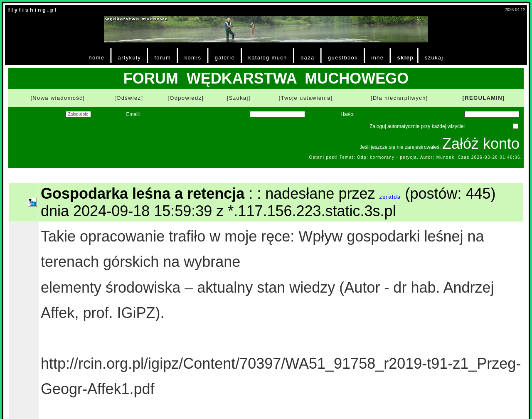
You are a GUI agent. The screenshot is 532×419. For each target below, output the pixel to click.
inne (377, 58)
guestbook (343, 58)
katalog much (267, 58)
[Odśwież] (129, 98)
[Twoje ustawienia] (306, 98)
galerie (225, 58)
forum (163, 58)
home (96, 58)
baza (308, 58)
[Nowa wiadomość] (57, 98)
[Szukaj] (239, 98)
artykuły (129, 58)
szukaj (434, 58)
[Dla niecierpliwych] (399, 98)
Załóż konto (481, 144)
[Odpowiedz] (186, 98)
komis (193, 58)
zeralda (390, 197)
